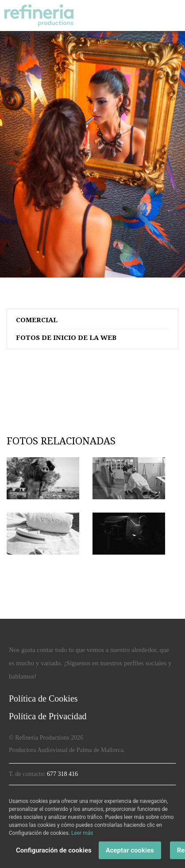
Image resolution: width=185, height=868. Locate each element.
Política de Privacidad (48, 716)
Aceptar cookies (130, 850)
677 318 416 (62, 774)
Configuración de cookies (54, 850)
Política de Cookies (43, 698)
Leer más (82, 833)
